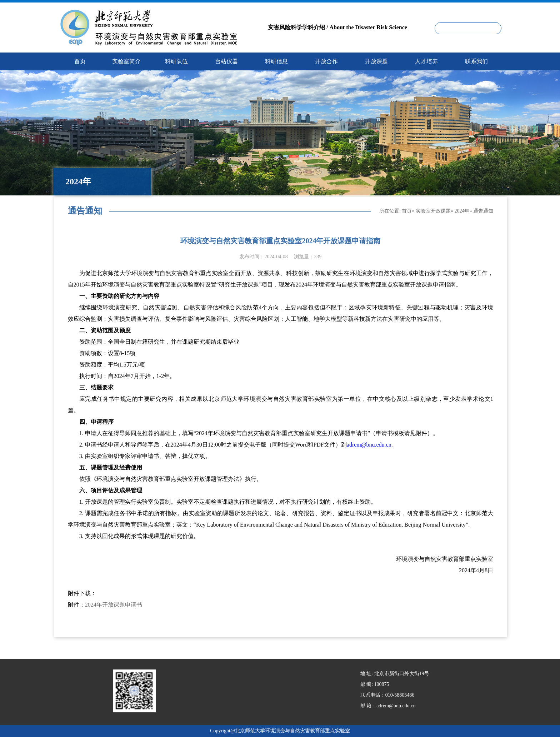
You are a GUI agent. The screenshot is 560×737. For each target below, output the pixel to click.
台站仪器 (226, 61)
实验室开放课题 (433, 211)
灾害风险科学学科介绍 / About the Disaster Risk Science (337, 27)
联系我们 (476, 61)
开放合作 (326, 61)
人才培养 (426, 61)
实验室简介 (126, 61)
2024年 (462, 211)
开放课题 (376, 61)
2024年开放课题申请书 (114, 605)
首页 (407, 211)
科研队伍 (176, 61)
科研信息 (276, 61)
